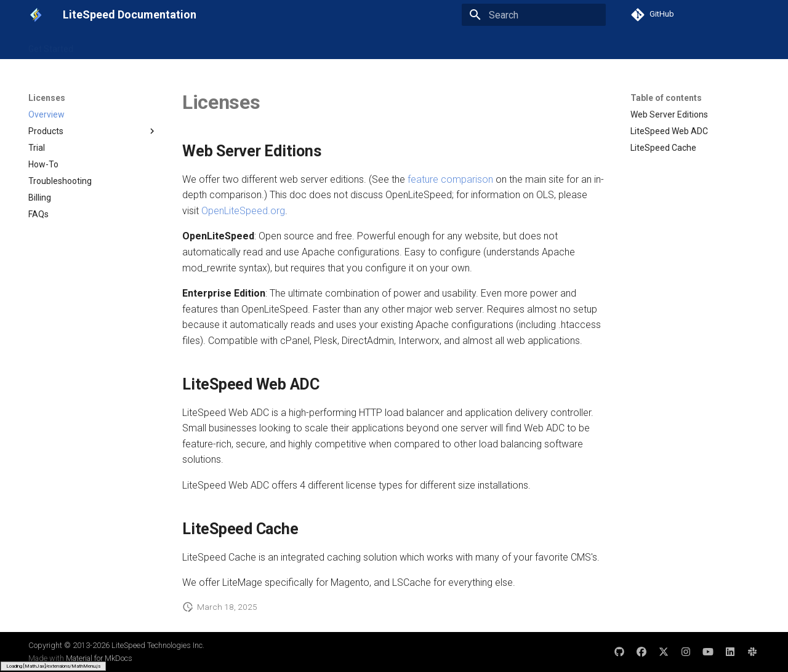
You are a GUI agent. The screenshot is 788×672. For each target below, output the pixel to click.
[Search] (534, 15)
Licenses (384, 45)
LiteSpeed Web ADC (228, 45)
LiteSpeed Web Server (131, 45)
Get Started (51, 45)
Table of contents (666, 98)
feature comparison (450, 179)
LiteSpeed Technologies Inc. (158, 645)
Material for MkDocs (99, 658)
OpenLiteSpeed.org (243, 211)
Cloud (342, 45)
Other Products (446, 45)
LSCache (299, 45)
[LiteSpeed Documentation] (36, 15)
